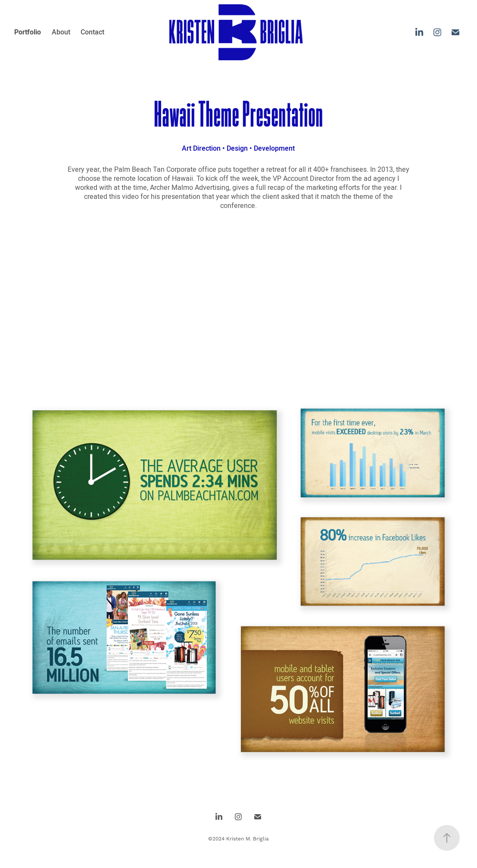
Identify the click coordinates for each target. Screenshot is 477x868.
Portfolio (28, 32)
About (61, 32)
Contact (92, 32)
